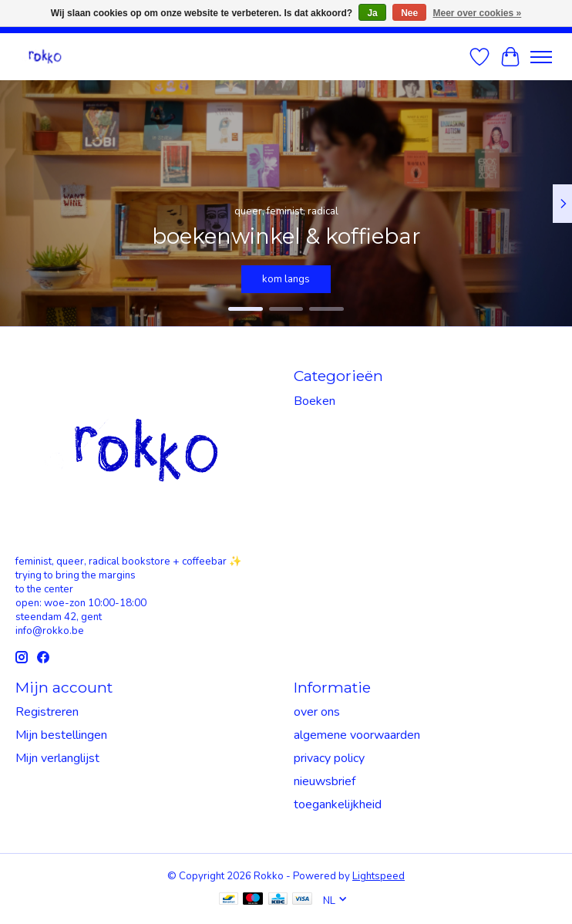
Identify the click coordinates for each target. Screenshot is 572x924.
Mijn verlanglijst (57, 758)
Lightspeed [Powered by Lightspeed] (379, 876)
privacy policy (329, 758)
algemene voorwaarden (357, 735)
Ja (372, 13)
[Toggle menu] (541, 57)
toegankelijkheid (338, 804)
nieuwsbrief (325, 781)
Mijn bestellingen (61, 735)
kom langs (286, 279)
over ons (317, 712)
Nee (409, 13)
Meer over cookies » (478, 13)
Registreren (47, 712)
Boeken (315, 401)
